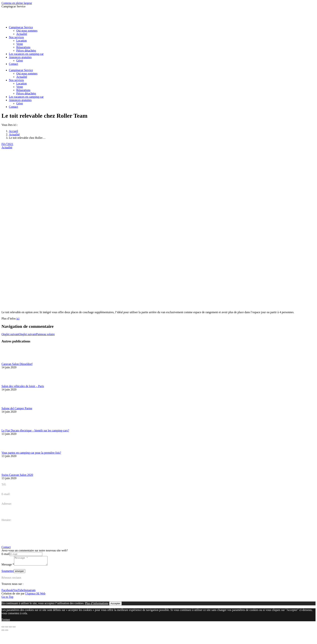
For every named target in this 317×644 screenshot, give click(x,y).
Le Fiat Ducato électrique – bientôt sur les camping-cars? (35, 430)
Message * (8, 566)
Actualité (14, 134)
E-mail (6, 554)
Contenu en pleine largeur (17, 3)
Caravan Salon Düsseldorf (17, 364)
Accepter (116, 605)
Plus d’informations (97, 605)
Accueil (13, 131)
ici (18, 318)
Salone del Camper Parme (17, 408)
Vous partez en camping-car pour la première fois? (31, 453)
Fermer (6, 621)
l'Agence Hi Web (35, 595)
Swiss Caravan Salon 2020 (17, 475)
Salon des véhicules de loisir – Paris (23, 386)
